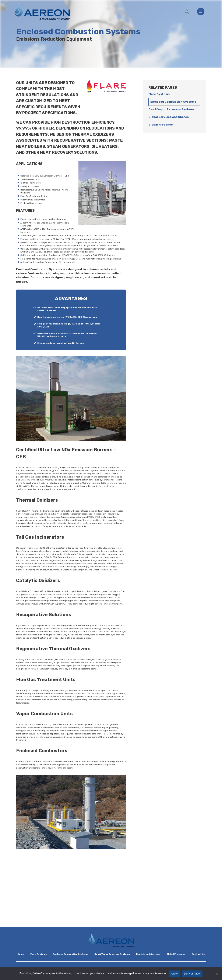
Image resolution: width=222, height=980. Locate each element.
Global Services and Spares (169, 117)
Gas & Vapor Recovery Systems (171, 109)
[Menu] (201, 12)
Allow (174, 974)
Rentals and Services (148, 954)
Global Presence (161, 125)
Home (21, 954)
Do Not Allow (192, 974)
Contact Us (198, 954)
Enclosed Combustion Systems (173, 102)
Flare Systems (159, 94)
